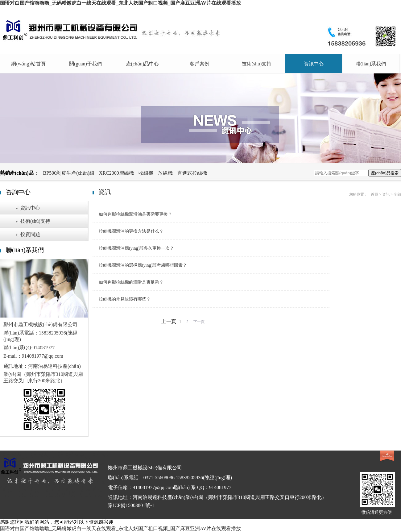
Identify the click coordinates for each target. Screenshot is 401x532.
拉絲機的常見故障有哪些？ (125, 299)
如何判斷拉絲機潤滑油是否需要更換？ (135, 214)
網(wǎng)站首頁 (28, 64)
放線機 (165, 173)
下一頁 (199, 322)
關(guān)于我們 (85, 64)
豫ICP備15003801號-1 (131, 505)
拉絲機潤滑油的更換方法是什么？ (131, 231)
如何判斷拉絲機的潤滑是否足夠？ (131, 282)
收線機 (146, 173)
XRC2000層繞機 (116, 173)
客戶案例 (200, 64)
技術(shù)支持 (257, 64)
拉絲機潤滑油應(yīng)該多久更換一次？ (136, 248)
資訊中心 (314, 64)
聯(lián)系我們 (371, 64)
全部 (397, 194)
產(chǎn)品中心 (143, 64)
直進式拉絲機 (192, 173)
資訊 (386, 194)
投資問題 (30, 234)
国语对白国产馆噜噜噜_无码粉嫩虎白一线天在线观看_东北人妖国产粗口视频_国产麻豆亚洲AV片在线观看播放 (120, 3)
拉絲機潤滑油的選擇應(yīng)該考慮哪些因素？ (143, 265)
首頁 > (376, 194)
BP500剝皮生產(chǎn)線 (69, 173)
